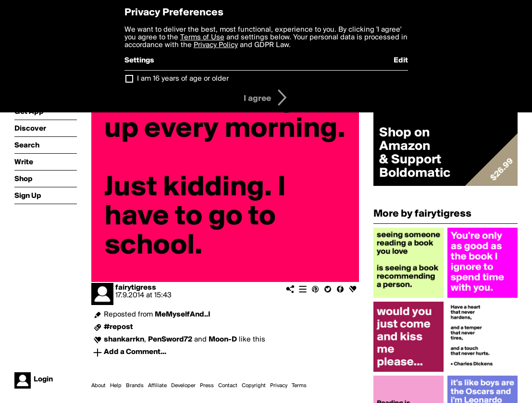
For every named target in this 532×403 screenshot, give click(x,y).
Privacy (279, 386)
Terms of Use (202, 37)
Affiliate (157, 386)
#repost (118, 327)
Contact (228, 386)
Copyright (254, 386)
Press (207, 386)
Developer (183, 386)
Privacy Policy (216, 45)
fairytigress (136, 288)
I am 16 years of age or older (183, 79)
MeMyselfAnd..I (183, 315)
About (99, 386)
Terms (299, 386)
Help (116, 386)
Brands (135, 386)
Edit (401, 61)
